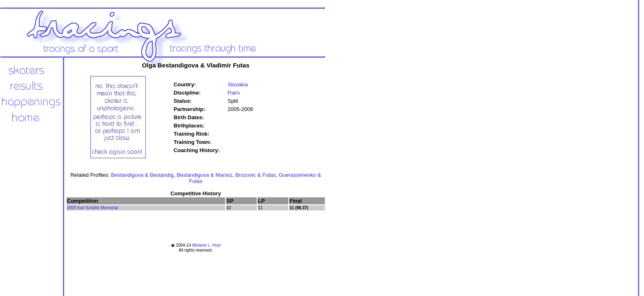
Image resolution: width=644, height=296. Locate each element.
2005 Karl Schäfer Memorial (92, 208)
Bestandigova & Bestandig (142, 175)
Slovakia (238, 84)
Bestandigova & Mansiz (205, 175)
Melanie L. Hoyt (206, 245)
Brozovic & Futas (255, 175)
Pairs (234, 93)
